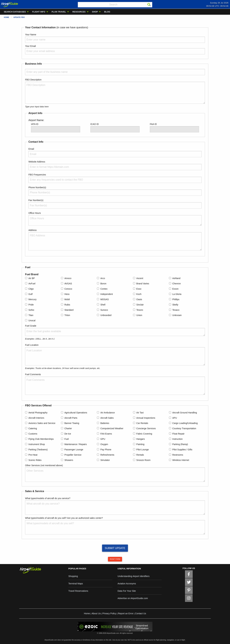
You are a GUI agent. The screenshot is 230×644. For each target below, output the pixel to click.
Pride (31, 305)
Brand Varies (143, 284)
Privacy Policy (109, 613)
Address (33, 230)
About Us (96, 613)
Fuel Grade (31, 326)
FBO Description (33, 80)
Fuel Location (32, 345)
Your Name (31, 35)
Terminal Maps (76, 584)
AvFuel (32, 284)
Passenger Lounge (74, 450)
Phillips (176, 299)
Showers (69, 460)
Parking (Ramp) (180, 444)
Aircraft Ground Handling (185, 413)
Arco (103, 278)
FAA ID (153, 124)
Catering (33, 428)
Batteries (105, 423)
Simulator (105, 460)
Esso (139, 289)
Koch (139, 294)
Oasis (139, 299)
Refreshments (107, 455)
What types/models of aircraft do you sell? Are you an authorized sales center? (64, 518)
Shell (103, 305)
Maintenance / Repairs (76, 444)
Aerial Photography (38, 413)
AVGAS (68, 284)
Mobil (67, 299)
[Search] (149, 5)
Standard (69, 310)
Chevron (177, 284)
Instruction (178, 439)
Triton (67, 315)
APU (175, 418)
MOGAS (104, 299)
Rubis (67, 305)
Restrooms (178, 455)
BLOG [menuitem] (107, 12)
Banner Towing (72, 423)
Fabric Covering (144, 434)
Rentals (140, 455)
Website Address (37, 162)
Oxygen (104, 444)
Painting (140, 444)
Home (6, 17)
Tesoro (140, 310)
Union (139, 315)
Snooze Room (144, 460)
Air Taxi (140, 413)
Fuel (67, 439)
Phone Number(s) (37, 187)
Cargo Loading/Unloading (185, 423)
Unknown (177, 315)
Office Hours (35, 213)
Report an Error (126, 613)
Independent (107, 294)
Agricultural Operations (76, 413)
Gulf (31, 294)
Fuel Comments (33, 374)
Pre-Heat (33, 455)
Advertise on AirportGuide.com (133, 598)
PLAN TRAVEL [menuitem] (59, 12)
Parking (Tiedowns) (38, 450)
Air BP (32, 278)
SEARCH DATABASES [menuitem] (15, 12)
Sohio (31, 310)
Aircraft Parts (71, 418)
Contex (104, 289)
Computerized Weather (112, 428)
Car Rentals (142, 423)
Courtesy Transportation (184, 428)
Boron (103, 284)
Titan (31, 315)
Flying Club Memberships (41, 439)
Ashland (176, 278)
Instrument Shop (37, 444)
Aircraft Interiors (36, 418)
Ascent (140, 278)
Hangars (141, 439)
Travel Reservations (78, 591)
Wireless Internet (181, 460)
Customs (33, 434)
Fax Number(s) (36, 200)
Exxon (175, 289)
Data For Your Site (127, 591)
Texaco (176, 310)
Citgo (31, 289)
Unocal (32, 320)
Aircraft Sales (107, 418)
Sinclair (140, 305)
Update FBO (19, 17)
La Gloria (177, 294)
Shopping (73, 576)
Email (31, 149)
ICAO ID (95, 124)
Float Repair (178, 434)
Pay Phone (106, 450)
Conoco (68, 289)
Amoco (68, 278)
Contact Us (140, 613)
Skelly (175, 305)
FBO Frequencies (37, 175)
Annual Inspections (146, 418)
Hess (67, 294)
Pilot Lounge (143, 450)
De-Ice (68, 434)
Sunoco (104, 310)
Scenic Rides (35, 460)
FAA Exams (106, 434)
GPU (103, 439)
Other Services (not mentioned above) (44, 465)
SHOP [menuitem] (95, 12)
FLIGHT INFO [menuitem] (39, 12)
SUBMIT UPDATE (115, 548)
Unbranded (106, 315)
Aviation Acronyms (127, 584)
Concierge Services (146, 428)
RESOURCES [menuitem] (79, 12)
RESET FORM (115, 559)
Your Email (30, 46)
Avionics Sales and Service (42, 423)
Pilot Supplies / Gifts (182, 450)
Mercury (33, 299)
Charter (68, 428)
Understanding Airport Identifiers (134, 576)
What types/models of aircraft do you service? (48, 498)
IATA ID (35, 124)
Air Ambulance (107, 413)
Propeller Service (73, 455)
